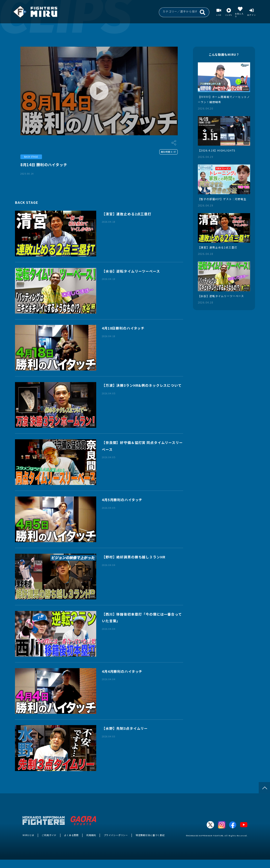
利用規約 (91, 835)
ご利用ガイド (49, 835)
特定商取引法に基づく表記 (150, 835)
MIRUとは (28, 835)
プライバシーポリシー (116, 835)
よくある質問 (71, 835)
